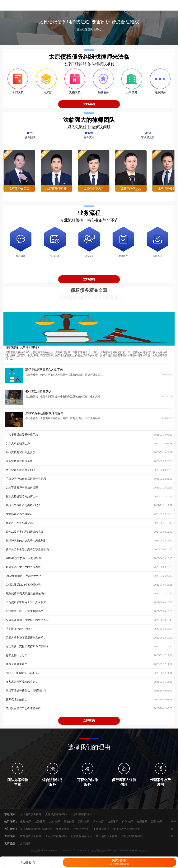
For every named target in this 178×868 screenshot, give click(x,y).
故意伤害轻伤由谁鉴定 (19, 516)
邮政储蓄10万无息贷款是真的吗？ (26, 596)
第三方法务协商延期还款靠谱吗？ (26, 640)
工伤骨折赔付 (101, 831)
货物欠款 (75, 94)
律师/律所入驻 (139, 853)
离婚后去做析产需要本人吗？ (23, 507)
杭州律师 (113, 824)
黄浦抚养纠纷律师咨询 (127, 831)
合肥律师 (142, 824)
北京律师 (54, 824)
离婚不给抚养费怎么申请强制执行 (26, 693)
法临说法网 (17, 5)
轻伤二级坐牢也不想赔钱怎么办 (25, 534)
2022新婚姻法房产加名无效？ (23, 578)
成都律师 (25, 824)
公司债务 (132, 94)
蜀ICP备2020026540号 (120, 853)
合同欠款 (18, 94)
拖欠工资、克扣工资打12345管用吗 (27, 649)
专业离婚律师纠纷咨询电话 (36, 831)
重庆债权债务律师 (107, 838)
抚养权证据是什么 (16, 701)
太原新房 (25, 846)
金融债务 (103, 94)
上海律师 (40, 824)
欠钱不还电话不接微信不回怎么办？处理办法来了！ (27, 622)
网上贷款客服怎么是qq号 (21, 472)
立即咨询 (89, 106)
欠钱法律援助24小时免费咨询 (23, 587)
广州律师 (127, 824)
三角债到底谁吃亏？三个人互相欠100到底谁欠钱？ (27, 604)
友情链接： (11, 846)
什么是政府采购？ (16, 666)
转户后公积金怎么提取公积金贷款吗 (27, 551)
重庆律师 (69, 824)
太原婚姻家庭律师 (56, 816)
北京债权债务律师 (81, 838)
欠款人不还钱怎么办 (18, 446)
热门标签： (11, 831)
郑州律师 (157, 824)
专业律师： (11, 838)
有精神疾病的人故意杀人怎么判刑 (26, 543)
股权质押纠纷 (81, 831)
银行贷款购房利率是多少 (21, 454)
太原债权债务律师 (31, 816)
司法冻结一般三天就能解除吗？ (25, 613)
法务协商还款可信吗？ (19, 631)
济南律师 (98, 824)
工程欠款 (46, 94)
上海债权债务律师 (56, 838)
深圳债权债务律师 (132, 838)
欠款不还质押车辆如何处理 (22, 490)
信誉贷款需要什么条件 (19, 463)
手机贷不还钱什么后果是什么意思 (26, 481)
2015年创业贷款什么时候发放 (23, 560)
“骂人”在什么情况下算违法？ (23, 675)
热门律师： (11, 824)
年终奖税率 (63, 831)
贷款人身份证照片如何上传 (22, 498)
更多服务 (160, 94)
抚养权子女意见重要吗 (19, 525)
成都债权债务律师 (31, 838)
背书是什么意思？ (16, 657)
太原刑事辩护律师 (81, 816)
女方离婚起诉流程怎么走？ (22, 684)
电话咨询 (28, 862)
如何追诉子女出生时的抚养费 (23, 569)
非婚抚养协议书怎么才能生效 (23, 710)
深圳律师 (84, 824)
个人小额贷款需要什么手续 (22, 437)
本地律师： (11, 816)
